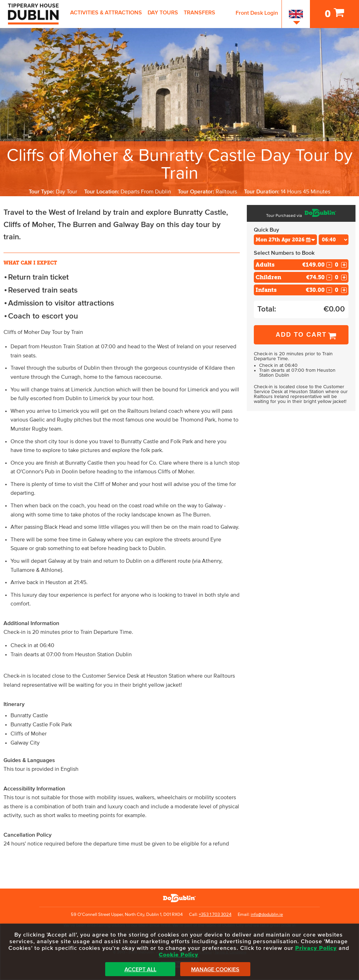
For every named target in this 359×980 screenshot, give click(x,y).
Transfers (199, 13)
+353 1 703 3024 (215, 915)
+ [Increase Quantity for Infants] (344, 290)
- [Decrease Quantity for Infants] (329, 290)
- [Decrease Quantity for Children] (329, 277)
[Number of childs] (337, 277)
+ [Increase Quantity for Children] (344, 277)
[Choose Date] (285, 240)
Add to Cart (301, 335)
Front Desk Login (257, 13)
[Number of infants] (337, 290)
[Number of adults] (337, 265)
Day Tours (163, 13)
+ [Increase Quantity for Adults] (344, 265)
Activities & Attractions (106, 13)
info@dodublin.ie (267, 915)
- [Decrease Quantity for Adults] (329, 265)
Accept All (140, 969)
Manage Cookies (215, 969)
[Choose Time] (334, 240)
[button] (311, 239)
